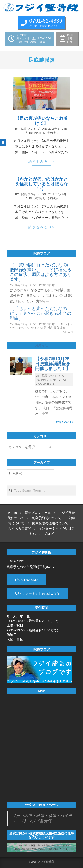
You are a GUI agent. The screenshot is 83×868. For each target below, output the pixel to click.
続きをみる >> (42, 161)
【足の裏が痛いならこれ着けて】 (41, 121)
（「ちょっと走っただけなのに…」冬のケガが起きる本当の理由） (41, 313)
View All (69, 332)
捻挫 (63, 328)
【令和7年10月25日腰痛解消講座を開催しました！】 (53, 364)
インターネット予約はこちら (37, 593)
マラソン (21, 328)
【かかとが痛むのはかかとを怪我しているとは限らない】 (41, 184)
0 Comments (45, 384)
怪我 (56, 328)
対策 (50, 328)
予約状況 (53, 133)
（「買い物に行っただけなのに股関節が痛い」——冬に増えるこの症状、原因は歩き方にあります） (41, 272)
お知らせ (40, 133)
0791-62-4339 (26, 580)
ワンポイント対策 (37, 328)
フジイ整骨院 (46, 862)
